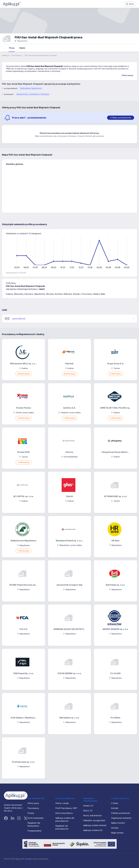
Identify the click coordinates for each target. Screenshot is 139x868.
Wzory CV (88, 811)
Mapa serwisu (117, 833)
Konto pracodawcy (64, 813)
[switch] (121, 118)
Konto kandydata (35, 818)
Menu (130, 4)
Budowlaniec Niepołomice (31, 88)
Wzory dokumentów (92, 816)
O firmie (115, 803)
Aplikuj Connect (118, 823)
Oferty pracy (33, 803)
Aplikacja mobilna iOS (93, 830)
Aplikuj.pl (5, 55)
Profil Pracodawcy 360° (66, 808)
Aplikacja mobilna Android (95, 825)
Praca (12, 48)
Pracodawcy (17, 55)
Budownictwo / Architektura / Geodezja (33, 94)
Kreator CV (88, 806)
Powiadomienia (34, 831)
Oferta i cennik (62, 803)
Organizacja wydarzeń (121, 818)
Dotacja (115, 828)
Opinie (22, 48)
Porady (31, 813)
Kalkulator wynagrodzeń (94, 820)
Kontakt (115, 808)
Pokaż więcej (127, 75)
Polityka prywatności (121, 813)
